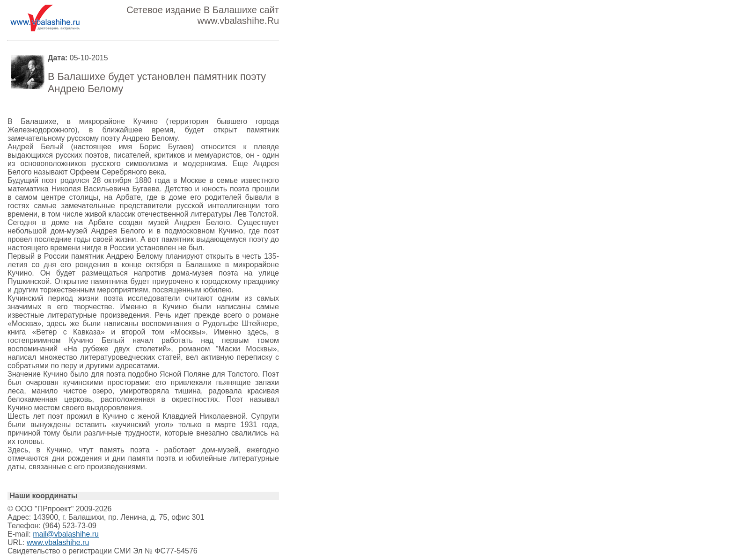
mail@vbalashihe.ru (66, 534)
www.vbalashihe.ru (58, 542)
